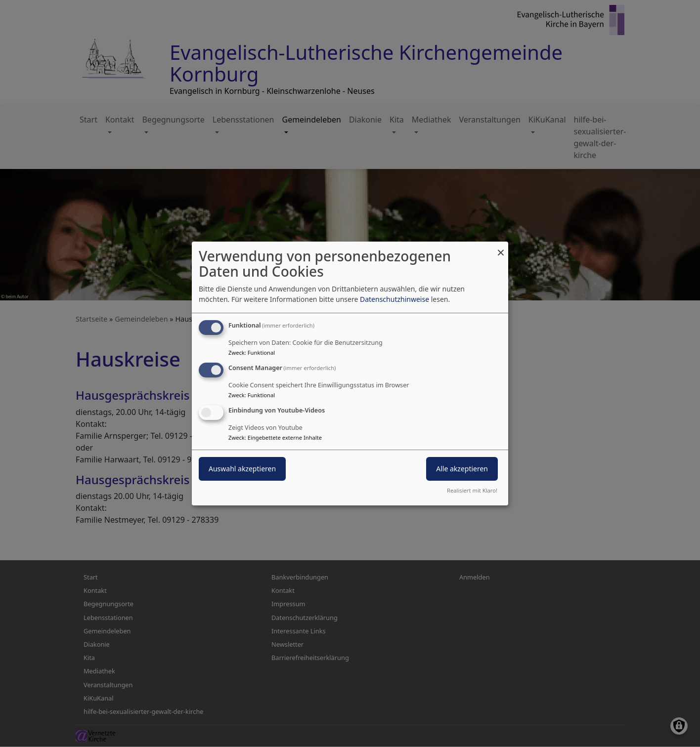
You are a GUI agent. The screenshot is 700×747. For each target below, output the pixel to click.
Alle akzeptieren (462, 469)
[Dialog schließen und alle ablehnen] (501, 248)
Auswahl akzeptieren (242, 469)
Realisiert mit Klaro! (472, 490)
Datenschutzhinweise (394, 299)
